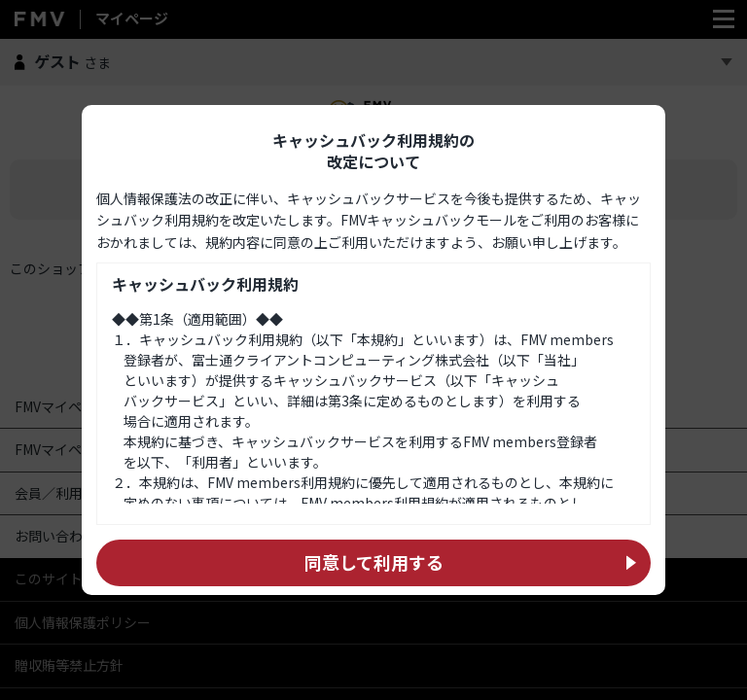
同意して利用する (374, 562)
